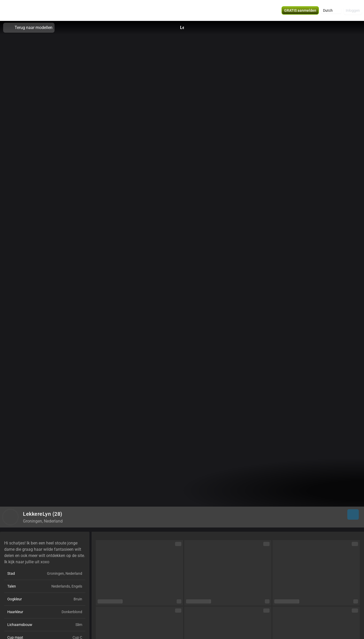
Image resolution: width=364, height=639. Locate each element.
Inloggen (353, 10)
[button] (331, 10)
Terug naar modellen (29, 28)
